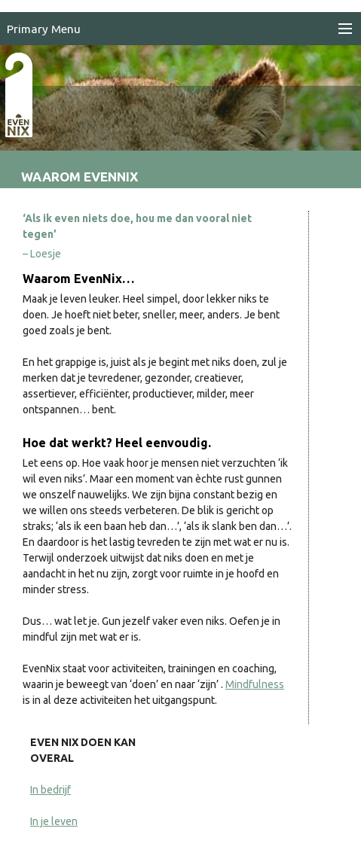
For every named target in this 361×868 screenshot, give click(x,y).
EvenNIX (27, 119)
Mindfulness (255, 684)
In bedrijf (50, 790)
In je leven (54, 821)
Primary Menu (44, 29)
